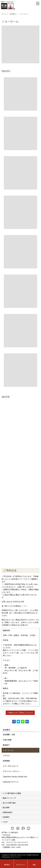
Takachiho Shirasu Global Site (15, 777)
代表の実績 (7, 740)
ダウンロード (21, 865)
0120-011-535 (11, 842)
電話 (34, 865)
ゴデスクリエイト (16, 857)
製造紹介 (6, 745)
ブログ (5, 822)
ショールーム (8, 750)
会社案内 (6, 817)
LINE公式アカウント (11, 782)
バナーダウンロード (11, 766)
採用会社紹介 (8, 812)
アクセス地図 (33, 650)
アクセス (6, 755)
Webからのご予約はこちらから (21, 713)
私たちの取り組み (9, 803)
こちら (25, 606)
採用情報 (6, 761)
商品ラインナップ (9, 798)
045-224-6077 (23, 842)
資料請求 (7, 865)
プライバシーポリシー (11, 771)
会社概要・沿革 (9, 734)
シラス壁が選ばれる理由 (12, 793)
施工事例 (6, 807)
